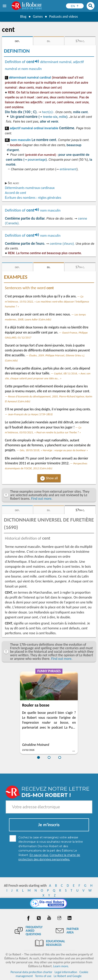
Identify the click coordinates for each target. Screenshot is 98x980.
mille (63, 117)
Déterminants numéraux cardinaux (30, 188)
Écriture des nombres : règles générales (33, 198)
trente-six (50, 117)
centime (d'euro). (62, 244)
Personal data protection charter (32, 972)
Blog (23, 17)
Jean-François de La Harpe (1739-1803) (30, 414)
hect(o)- (48, 112)
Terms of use (43, 976)
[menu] (5, 6)
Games (38, 17)
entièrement (68, 169)
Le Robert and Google (68, 976)
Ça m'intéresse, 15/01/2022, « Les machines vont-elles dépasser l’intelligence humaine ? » (47, 301)
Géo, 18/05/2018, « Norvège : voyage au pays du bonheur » (54, 450)
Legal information (66, 972)
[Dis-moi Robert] (49, 903)
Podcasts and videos (64, 17)
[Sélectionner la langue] (75, 6)
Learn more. (61, 966)
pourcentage (37, 160)
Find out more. (42, 499)
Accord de (16, 193)
